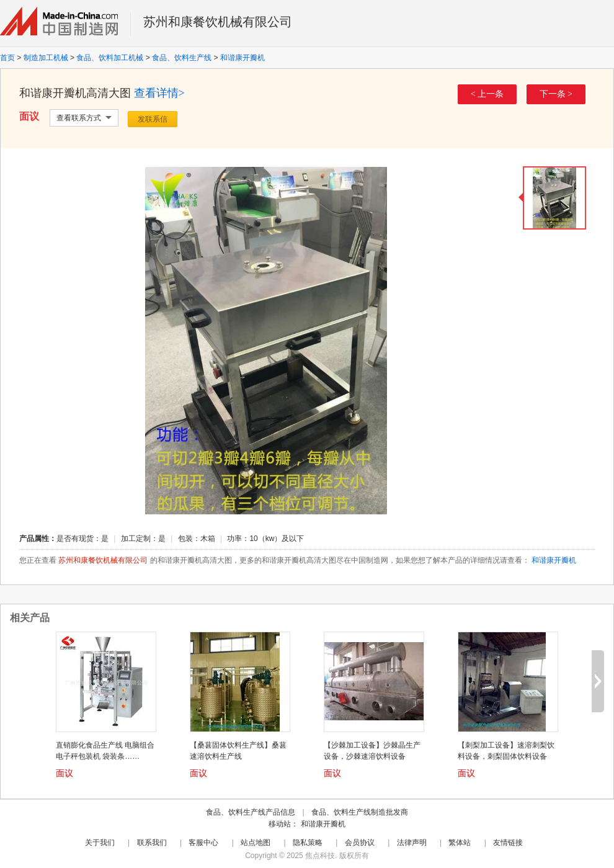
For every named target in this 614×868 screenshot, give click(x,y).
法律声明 (412, 843)
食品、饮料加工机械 (110, 58)
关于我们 (100, 843)
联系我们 (152, 843)
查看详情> (159, 93)
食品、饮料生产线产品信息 (251, 812)
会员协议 (360, 843)
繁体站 (460, 843)
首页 (7, 58)
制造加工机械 (46, 58)
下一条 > (556, 94)
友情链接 (508, 843)
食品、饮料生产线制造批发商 (360, 812)
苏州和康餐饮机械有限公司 (218, 22)
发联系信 (153, 119)
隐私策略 (308, 843)
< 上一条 (487, 94)
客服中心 (203, 843)
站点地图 (256, 843)
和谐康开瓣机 (242, 58)
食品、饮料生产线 (182, 58)
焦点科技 (320, 856)
